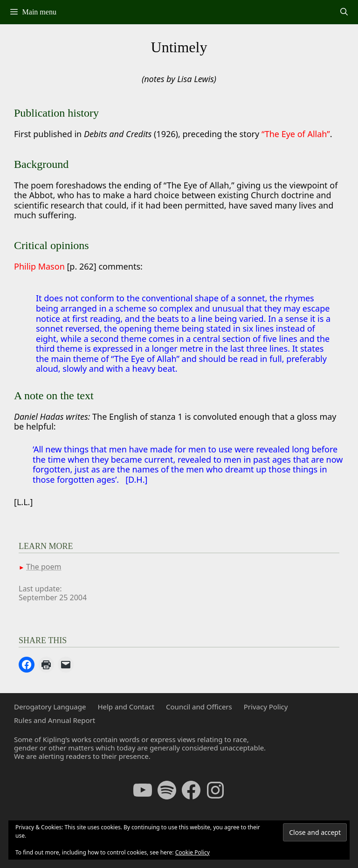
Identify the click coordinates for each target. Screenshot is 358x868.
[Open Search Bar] (344, 12)
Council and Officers (199, 707)
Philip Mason (40, 266)
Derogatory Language (50, 707)
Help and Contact (126, 707)
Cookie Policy (193, 852)
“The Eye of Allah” (296, 134)
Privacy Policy (266, 707)
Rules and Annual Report (55, 720)
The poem (44, 567)
